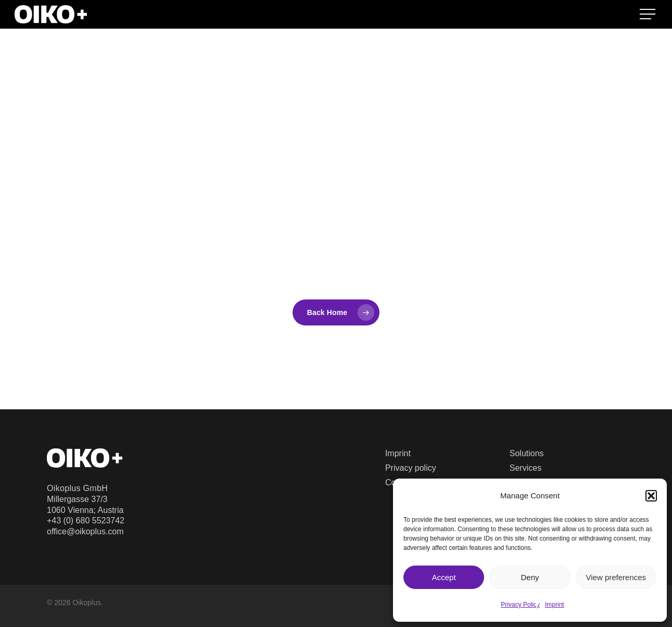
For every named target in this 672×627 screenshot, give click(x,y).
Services (525, 468)
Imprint (555, 605)
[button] (651, 496)
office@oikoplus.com (85, 531)
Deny (530, 577)
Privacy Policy (520, 605)
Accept (444, 577)
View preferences (616, 577)
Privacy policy (411, 468)
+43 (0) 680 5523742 (86, 521)
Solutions (527, 453)
